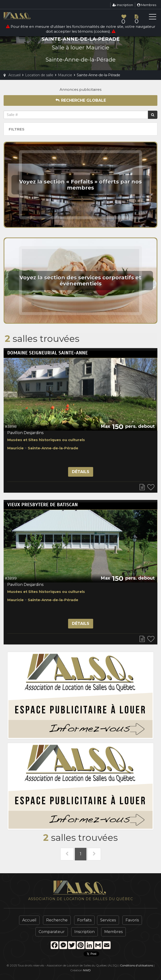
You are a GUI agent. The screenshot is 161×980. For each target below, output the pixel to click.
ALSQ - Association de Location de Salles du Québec (25, 16)
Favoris (132, 920)
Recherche (57, 920)
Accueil (29, 920)
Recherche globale (81, 100)
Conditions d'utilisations (136, 965)
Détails (81, 472)
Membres (147, 5)
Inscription (123, 5)
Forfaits (84, 920)
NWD (87, 970)
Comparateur (52, 932)
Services (108, 920)
